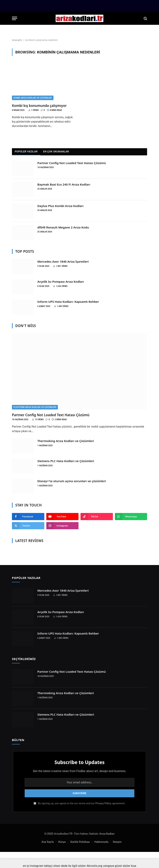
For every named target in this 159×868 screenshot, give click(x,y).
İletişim (117, 842)
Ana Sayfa (48, 842)
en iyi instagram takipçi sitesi (41, 866)
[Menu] (15, 18)
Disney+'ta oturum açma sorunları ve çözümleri (72, 481)
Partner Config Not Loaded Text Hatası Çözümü (72, 163)
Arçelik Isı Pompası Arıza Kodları (61, 282)
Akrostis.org (94, 866)
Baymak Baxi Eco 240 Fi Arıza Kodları (64, 184)
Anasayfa (17, 40)
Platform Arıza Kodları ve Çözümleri (35, 407)
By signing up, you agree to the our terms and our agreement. (79, 803)
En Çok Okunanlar (56, 151)
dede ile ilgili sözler (73, 866)
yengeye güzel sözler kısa (120, 866)
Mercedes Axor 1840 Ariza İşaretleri (63, 261)
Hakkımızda (101, 842)
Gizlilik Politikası (80, 842)
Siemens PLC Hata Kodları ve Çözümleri (66, 461)
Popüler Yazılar (26, 151)
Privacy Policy (103, 803)
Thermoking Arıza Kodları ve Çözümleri (66, 441)
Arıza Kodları (107, 834)
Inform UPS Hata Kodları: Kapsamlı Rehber (68, 302)
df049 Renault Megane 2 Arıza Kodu (63, 227)
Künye (62, 842)
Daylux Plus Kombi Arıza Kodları (60, 206)
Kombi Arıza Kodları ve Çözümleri (33, 98)
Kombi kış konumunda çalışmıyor (39, 106)
